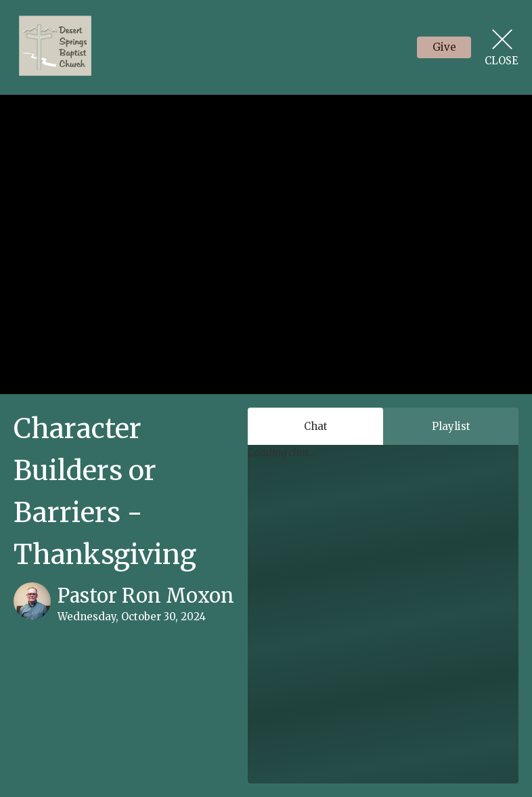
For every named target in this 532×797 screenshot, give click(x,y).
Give (444, 47)
